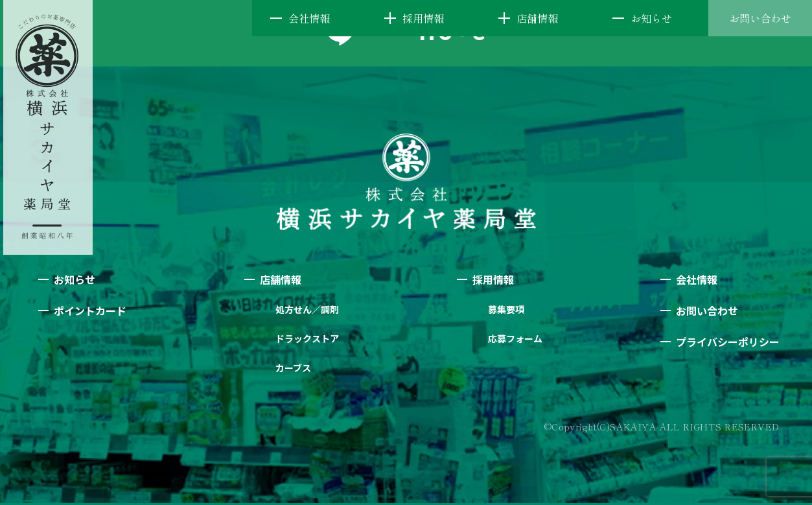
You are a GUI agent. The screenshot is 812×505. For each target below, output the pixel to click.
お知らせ (651, 18)
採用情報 (423, 18)
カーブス (293, 368)
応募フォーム (515, 338)
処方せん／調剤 (307, 309)
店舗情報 (537, 18)
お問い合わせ (760, 18)
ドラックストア (307, 338)
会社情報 (309, 18)
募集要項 (506, 309)
